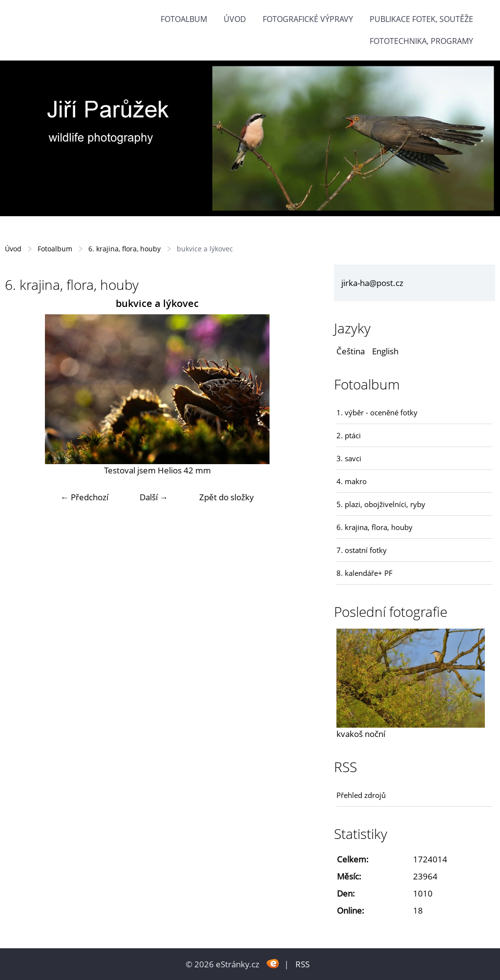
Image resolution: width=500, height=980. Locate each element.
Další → (154, 497)
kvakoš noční (361, 734)
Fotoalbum (184, 19)
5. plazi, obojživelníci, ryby (381, 504)
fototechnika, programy (421, 41)
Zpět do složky (227, 497)
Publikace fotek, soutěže (421, 19)
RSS (302, 964)
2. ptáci (349, 435)
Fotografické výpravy (308, 19)
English (385, 351)
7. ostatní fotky (362, 550)
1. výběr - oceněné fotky (377, 412)
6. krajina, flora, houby (125, 249)
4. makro (352, 481)
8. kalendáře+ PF (365, 573)
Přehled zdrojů (361, 795)
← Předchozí (84, 497)
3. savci (349, 458)
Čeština (351, 351)
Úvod (235, 19)
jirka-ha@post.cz (372, 283)
